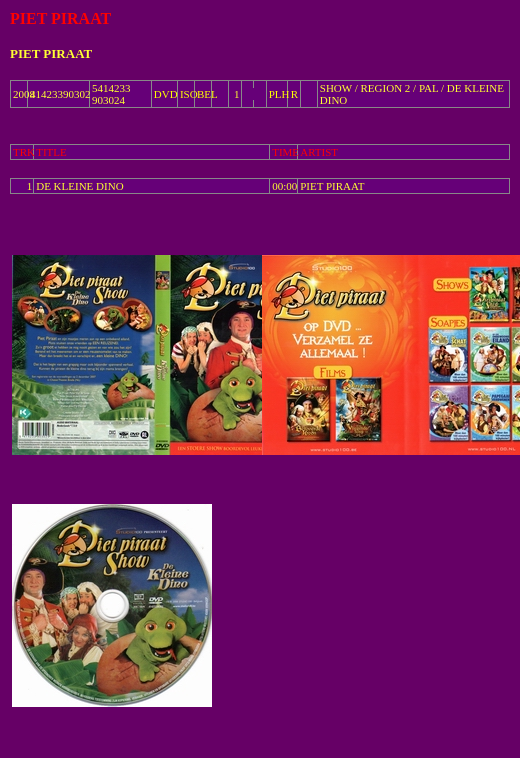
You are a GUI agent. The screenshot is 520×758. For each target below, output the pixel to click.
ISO (189, 94)
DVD (166, 94)
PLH (279, 94)
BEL (207, 94)
